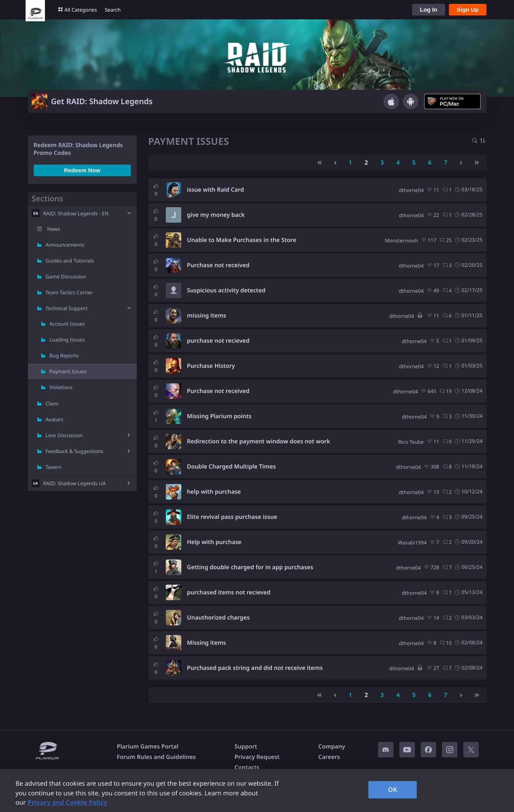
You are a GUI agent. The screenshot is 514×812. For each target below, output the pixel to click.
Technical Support (67, 308)
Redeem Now (82, 170)
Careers (329, 757)
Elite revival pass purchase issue (232, 517)
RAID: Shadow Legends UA (75, 483)
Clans (52, 403)
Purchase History (211, 366)
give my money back (216, 215)
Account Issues (67, 324)
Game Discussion (66, 276)
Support (246, 747)
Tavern (54, 467)
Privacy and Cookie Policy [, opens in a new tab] (68, 802)
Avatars (55, 419)
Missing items (207, 643)
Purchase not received (218, 265)
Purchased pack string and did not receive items (255, 668)
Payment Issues (68, 371)
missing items (207, 316)
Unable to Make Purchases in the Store (242, 240)
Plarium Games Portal (148, 747)
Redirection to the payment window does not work (259, 441)
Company (332, 747)
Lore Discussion (64, 435)
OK (393, 790)
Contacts (247, 767)
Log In (429, 9)
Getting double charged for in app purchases (250, 567)
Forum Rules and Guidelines (156, 757)
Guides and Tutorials (70, 261)
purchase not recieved (218, 341)
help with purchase (214, 492)
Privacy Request (257, 757)
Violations (61, 387)
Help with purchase (214, 542)
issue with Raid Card (216, 190)
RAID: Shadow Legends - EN (76, 213)
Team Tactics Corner (69, 292)
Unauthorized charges (218, 618)
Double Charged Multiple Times (232, 467)
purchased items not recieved (229, 592)
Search (113, 10)
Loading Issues (67, 340)
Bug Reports (64, 355)
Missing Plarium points (219, 416)
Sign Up (468, 9)
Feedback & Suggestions (75, 451)
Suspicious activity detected (226, 290)
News (54, 229)
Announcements (65, 245)
